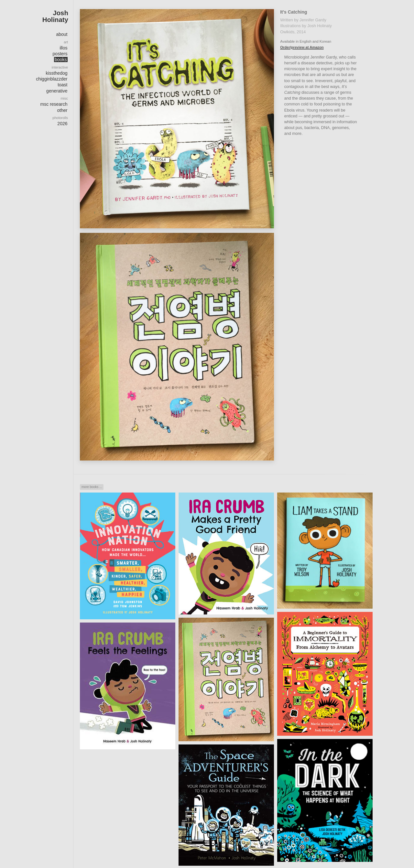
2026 (62, 124)
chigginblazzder (52, 79)
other (62, 110)
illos (63, 48)
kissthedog (57, 73)
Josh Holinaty (55, 16)
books (61, 60)
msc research (54, 104)
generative (57, 91)
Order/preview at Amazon (300, 47)
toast (62, 85)
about (62, 34)
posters (60, 54)
